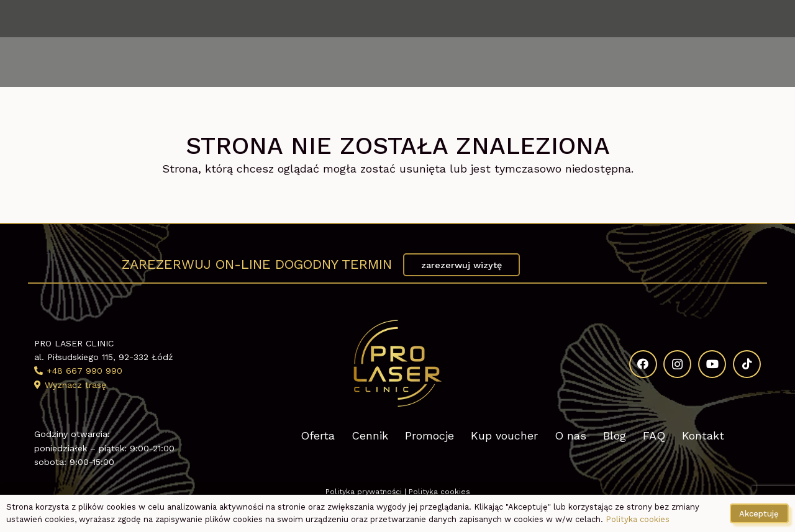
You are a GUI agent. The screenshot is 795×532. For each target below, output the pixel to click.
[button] (69, 62)
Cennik (370, 435)
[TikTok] (756, 19)
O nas (570, 435)
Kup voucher (504, 435)
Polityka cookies (439, 492)
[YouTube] (727, 19)
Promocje (429, 435)
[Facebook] (669, 19)
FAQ (654, 435)
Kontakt (703, 435)
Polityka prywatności (364, 492)
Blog (615, 435)
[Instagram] (697, 19)
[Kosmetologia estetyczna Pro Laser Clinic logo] (397, 62)
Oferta (318, 435)
